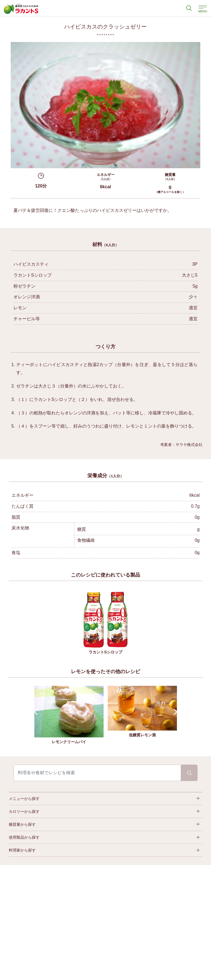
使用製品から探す (24, 837)
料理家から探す (22, 850)
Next (174, 712)
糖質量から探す (22, 824)
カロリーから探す (24, 811)
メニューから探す (24, 799)
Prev (37, 712)
